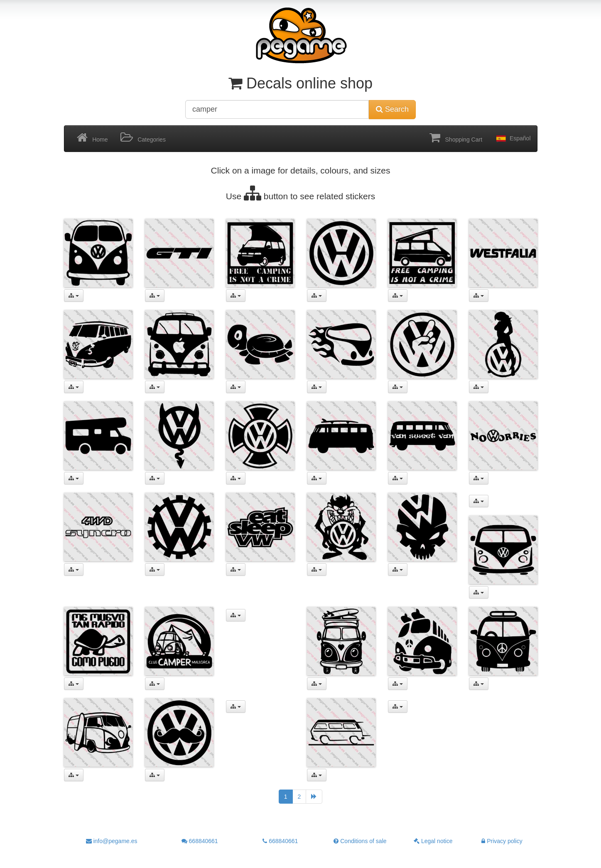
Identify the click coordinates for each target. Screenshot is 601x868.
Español (513, 139)
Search (392, 109)
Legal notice (433, 841)
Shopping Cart (456, 138)
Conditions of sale (360, 841)
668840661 (200, 841)
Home (92, 138)
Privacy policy (502, 841)
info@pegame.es (112, 841)
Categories (143, 138)
